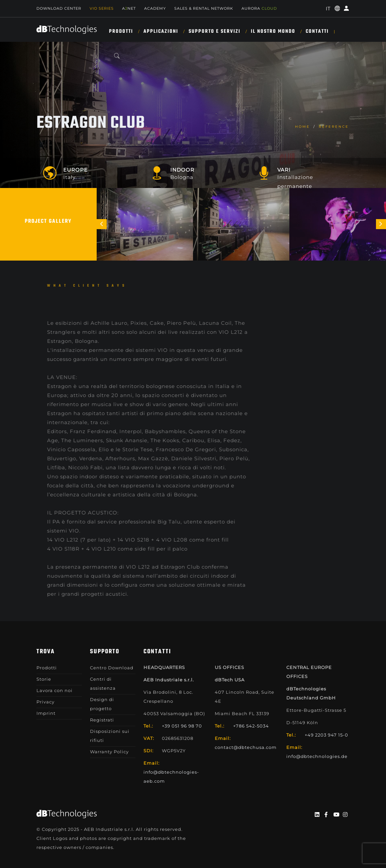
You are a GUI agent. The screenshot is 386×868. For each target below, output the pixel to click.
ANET (129, 8)
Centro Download (112, 668)
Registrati (102, 720)
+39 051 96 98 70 (182, 726)
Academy (155, 8)
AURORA (259, 8)
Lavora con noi (55, 690)
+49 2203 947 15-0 (326, 735)
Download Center (59, 8)
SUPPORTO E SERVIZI (215, 31)
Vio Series (102, 8)
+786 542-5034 (251, 726)
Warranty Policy (109, 752)
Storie (44, 679)
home (303, 127)
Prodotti (121, 31)
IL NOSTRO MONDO (273, 31)
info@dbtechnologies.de (317, 756)
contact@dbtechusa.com (246, 747)
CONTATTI (317, 31)
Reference (334, 127)
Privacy (45, 702)
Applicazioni (161, 31)
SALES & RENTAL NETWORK (204, 8)
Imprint (46, 713)
